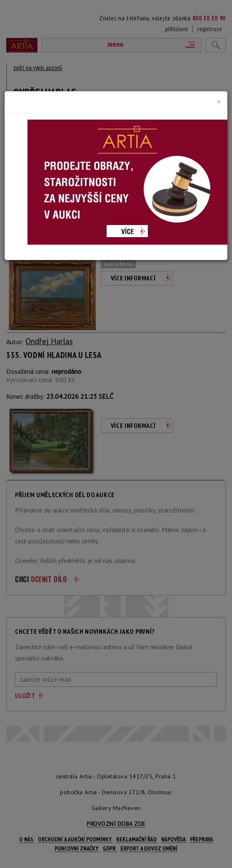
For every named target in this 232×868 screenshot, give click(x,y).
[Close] (219, 102)
